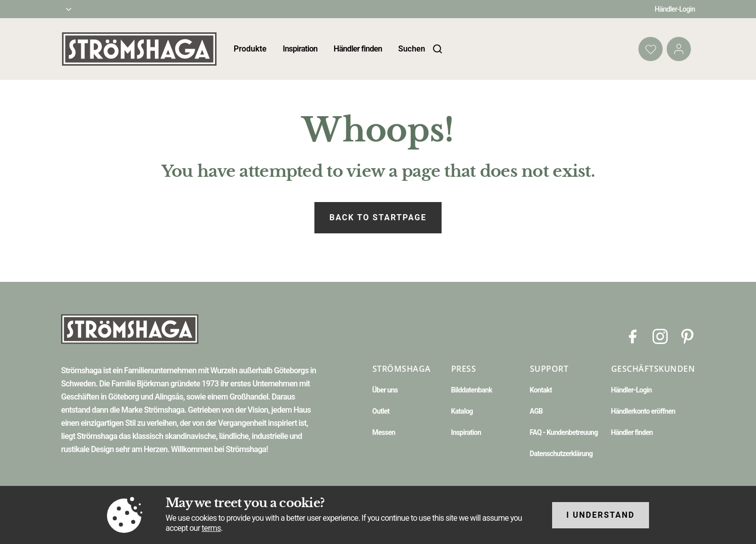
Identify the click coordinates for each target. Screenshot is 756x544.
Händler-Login (675, 9)
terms (211, 528)
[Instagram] (660, 336)
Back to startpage (378, 217)
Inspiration (300, 49)
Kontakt (541, 390)
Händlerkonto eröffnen (643, 411)
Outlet (381, 411)
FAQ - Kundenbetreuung (564, 432)
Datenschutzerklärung (561, 454)
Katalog (462, 411)
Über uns (385, 390)
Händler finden (358, 49)
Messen (384, 432)
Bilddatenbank (472, 390)
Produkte (250, 49)
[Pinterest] (687, 336)
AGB (536, 411)
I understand (601, 515)
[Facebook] (633, 336)
